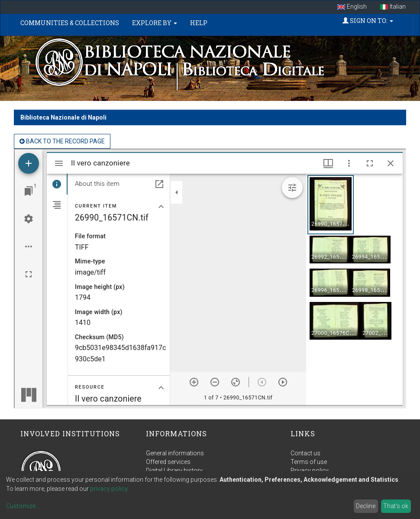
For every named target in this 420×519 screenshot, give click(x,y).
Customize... (23, 506)
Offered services (168, 462)
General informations (175, 453)
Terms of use (309, 462)
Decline (366, 506)
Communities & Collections (70, 23)
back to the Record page (62, 141)
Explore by (155, 23)
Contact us (305, 453)
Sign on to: (368, 21)
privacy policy (109, 489)
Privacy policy (310, 470)
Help (199, 23)
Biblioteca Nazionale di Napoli (63, 117)
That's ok (396, 506)
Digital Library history (174, 470)
